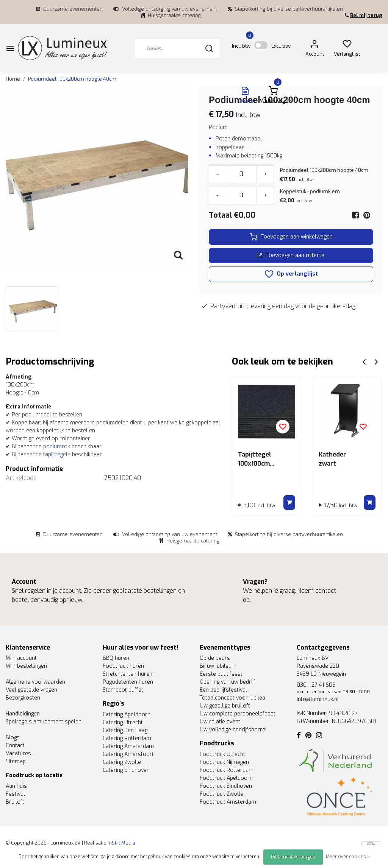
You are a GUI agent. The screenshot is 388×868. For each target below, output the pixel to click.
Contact (15, 746)
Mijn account (21, 658)
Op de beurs (215, 658)
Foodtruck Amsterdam (228, 802)
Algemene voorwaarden (35, 682)
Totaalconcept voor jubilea (232, 698)
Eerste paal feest (221, 674)
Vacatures (18, 753)
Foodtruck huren (123, 666)
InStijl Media (121, 843)
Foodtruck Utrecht (222, 754)
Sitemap (16, 761)
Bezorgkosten (23, 698)
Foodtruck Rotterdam (227, 770)
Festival (15, 794)
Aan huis (16, 786)
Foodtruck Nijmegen (224, 762)
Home (13, 79)
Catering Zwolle (122, 762)
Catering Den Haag (125, 730)
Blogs (13, 738)
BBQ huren (116, 658)
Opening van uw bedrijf (228, 682)
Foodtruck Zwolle (221, 794)
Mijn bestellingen (26, 666)
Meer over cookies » (348, 857)
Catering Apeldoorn (127, 715)
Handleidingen (23, 714)
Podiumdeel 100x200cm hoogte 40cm (72, 79)
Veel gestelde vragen (31, 690)
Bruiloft (15, 802)
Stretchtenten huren (128, 674)
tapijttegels (57, 454)
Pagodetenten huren (128, 682)
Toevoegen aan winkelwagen (291, 237)
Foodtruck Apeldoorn (226, 778)
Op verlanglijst (291, 274)
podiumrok (57, 446)
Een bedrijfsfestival (223, 690)
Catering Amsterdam (128, 746)
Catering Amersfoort (128, 754)
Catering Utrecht (123, 722)
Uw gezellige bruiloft (225, 706)
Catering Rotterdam (127, 738)
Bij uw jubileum (218, 666)
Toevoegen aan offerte (291, 255)
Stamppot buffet (123, 690)
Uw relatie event (220, 722)
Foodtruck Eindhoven (226, 786)
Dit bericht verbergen (293, 857)
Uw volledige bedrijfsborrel (233, 730)
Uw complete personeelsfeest (238, 714)
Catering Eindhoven (126, 770)
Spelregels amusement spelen (44, 722)
